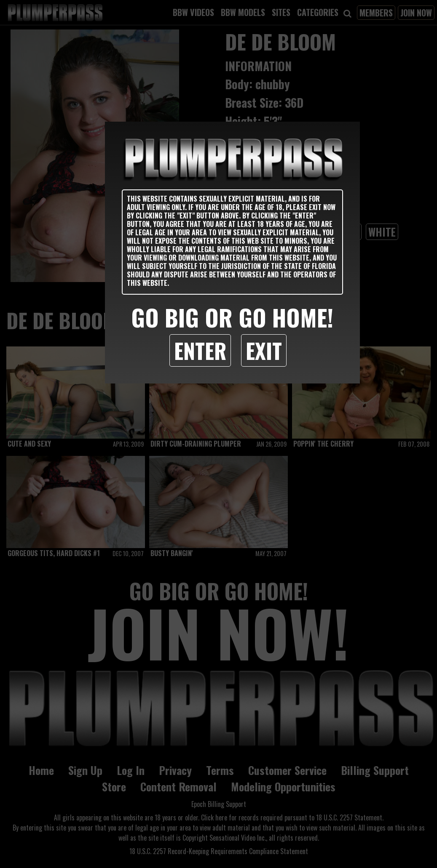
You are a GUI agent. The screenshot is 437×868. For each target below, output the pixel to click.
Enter (200, 350)
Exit (264, 350)
